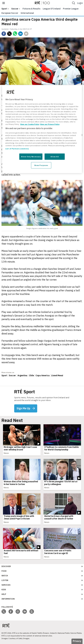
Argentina (22, 375)
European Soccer (10, 13)
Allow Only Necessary (31, 157)
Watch (5, 576)
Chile (31, 375)
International (27, 13)
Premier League (71, 9)
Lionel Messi (57, 375)
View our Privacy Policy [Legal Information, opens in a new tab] (50, 124)
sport (4, 9)
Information (8, 599)
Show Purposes (41, 165)
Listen (5, 580)
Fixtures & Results (31, 9)
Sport (4, 375)
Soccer (15, 9)
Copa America (43, 375)
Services (6, 585)
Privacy (77, 641)
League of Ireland (52, 9)
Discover (6, 566)
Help (4, 594)
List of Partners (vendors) (17, 149)
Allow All (55, 157)
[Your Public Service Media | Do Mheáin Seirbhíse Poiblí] (6, 626)
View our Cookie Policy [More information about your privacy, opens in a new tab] (30, 124)
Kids (4, 590)
